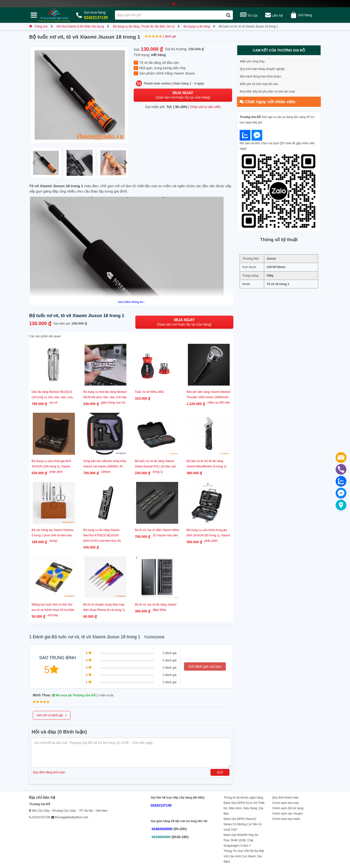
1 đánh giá (169, 36)
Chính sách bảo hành (286, 819)
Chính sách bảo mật (285, 803)
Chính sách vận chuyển (288, 814)
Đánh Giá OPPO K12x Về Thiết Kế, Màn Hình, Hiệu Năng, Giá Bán (244, 808)
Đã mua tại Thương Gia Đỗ (74, 695)
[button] (126, 163)
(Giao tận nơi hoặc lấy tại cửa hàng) (183, 95)
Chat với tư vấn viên (205, 107)
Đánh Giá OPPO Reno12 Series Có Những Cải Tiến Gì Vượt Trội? (243, 824)
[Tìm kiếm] (228, 15)
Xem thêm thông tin (131, 302)
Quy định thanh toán (285, 798)
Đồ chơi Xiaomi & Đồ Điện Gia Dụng (80, 26)
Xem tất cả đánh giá (52, 715)
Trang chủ (38, 26)
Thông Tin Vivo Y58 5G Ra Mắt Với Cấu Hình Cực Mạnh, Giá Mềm (244, 856)
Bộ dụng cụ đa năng (197, 26)
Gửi (220, 772)
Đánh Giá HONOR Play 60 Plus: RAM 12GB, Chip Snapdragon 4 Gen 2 (241, 840)
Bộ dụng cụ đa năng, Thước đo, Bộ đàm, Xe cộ (144, 26)
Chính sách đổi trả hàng (288, 808)
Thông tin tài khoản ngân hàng (243, 798)
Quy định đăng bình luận (49, 772)
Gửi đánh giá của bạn (205, 666)
